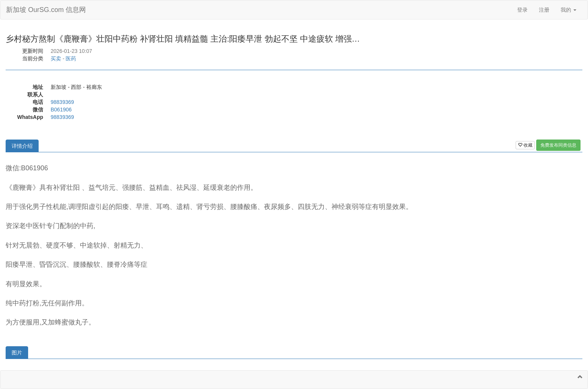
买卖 (56, 59)
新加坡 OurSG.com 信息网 (46, 10)
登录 (522, 10)
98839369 (62, 102)
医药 (71, 59)
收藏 (525, 145)
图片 (17, 353)
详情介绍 (22, 146)
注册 (544, 10)
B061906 (61, 110)
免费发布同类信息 (558, 145)
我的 (568, 10)
